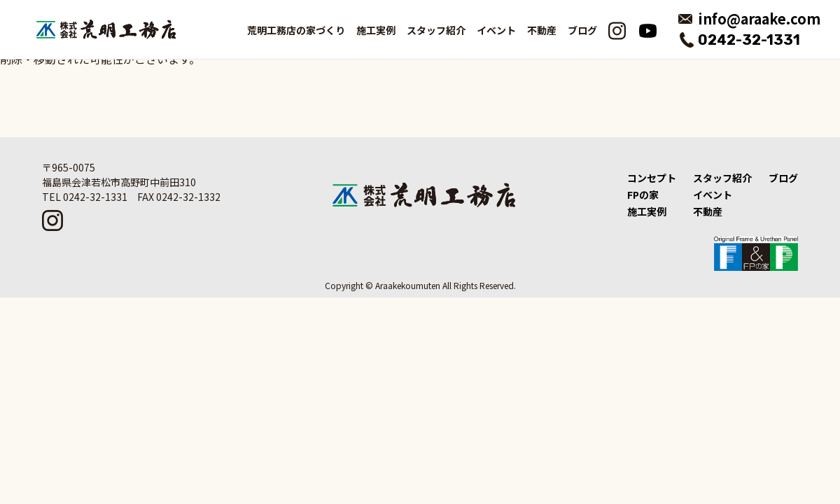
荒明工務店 (106, 29)
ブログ (582, 30)
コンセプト (652, 178)
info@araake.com (759, 19)
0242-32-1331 (749, 40)
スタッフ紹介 (436, 30)
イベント (496, 30)
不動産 (542, 30)
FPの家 (643, 195)
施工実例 (647, 211)
